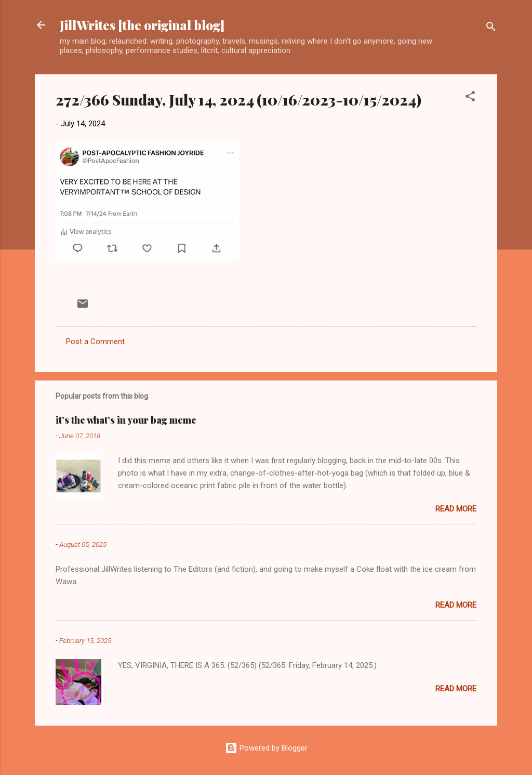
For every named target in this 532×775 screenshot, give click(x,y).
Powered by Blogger (266, 748)
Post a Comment (95, 341)
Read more (456, 509)
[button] (470, 98)
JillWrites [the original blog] (142, 25)
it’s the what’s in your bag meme (126, 420)
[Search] (491, 28)
